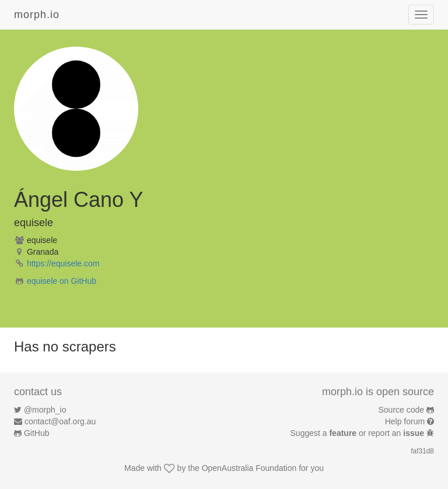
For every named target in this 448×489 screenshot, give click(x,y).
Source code (402, 410)
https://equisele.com (63, 263)
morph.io (37, 15)
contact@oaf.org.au (60, 421)
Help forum (405, 421)
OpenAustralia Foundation (249, 468)
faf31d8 (422, 451)
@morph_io (45, 410)
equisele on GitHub (62, 281)
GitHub (37, 433)
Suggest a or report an (358, 433)
